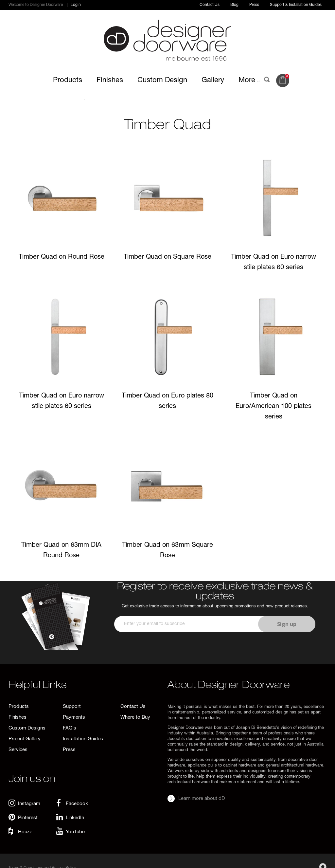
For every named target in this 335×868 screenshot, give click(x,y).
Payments (74, 718)
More (249, 81)
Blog (234, 5)
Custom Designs (27, 728)
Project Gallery (25, 739)
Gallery (213, 81)
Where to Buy (135, 718)
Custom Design (162, 81)
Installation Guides (83, 739)
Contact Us (210, 5)
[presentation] (214, 652)
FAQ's (70, 728)
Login (76, 5)
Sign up (287, 624)
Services (18, 750)
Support (72, 707)
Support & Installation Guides (296, 5)
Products (68, 81)
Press (254, 5)
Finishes (110, 81)
